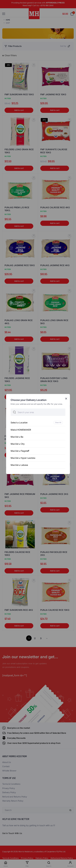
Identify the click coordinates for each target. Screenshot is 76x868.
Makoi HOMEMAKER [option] (21, 430)
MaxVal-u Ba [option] (17, 437)
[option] (38, 423)
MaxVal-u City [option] (18, 444)
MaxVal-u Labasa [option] (19, 465)
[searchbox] (38, 412)
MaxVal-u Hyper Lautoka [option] (23, 458)
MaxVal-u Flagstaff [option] (20, 451)
